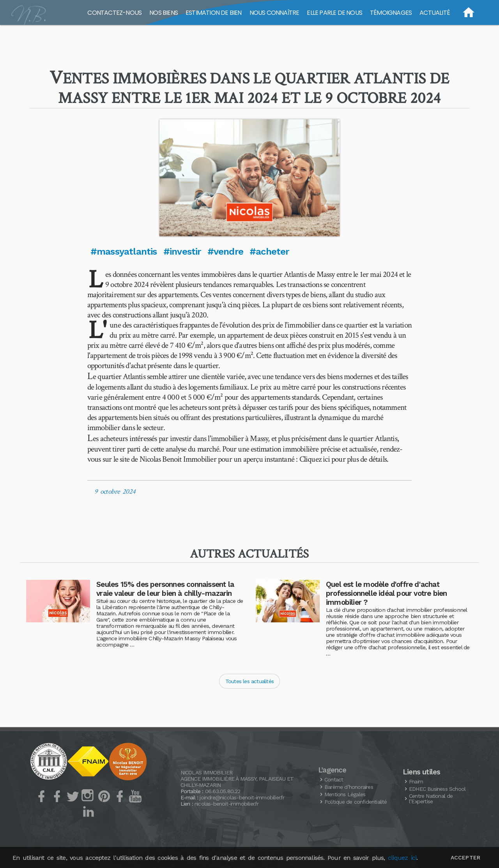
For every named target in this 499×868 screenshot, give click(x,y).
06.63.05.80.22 (223, 791)
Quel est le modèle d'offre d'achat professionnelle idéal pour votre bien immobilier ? (386, 593)
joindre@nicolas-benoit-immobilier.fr (242, 797)
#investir (182, 252)
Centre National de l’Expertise (431, 799)
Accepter (465, 857)
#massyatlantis (124, 252)
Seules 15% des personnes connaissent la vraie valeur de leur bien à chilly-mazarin (165, 589)
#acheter (269, 252)
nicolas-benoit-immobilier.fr (227, 804)
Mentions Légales (345, 794)
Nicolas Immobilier (207, 772)
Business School (437, 789)
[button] (249, 178)
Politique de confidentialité (356, 802)
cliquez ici (402, 858)
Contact (334, 779)
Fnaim (416, 781)
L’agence (332, 770)
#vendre (225, 252)
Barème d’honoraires (349, 787)
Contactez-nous (114, 13)
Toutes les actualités (249, 681)
